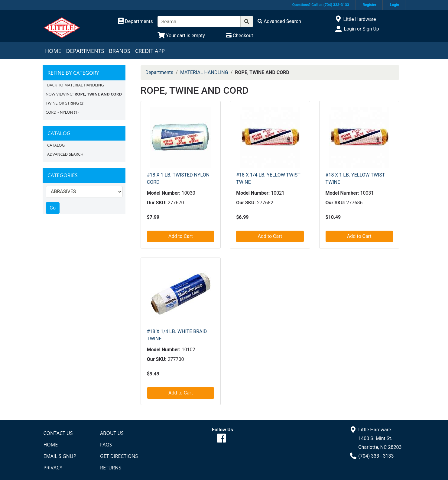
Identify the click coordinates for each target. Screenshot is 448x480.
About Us (112, 433)
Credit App (150, 51)
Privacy (53, 468)
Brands (120, 51)
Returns (111, 468)
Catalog (56, 145)
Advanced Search (65, 154)
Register (370, 5)
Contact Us (58, 433)
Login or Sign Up (361, 29)
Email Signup (60, 456)
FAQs (106, 445)
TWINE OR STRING (62, 103)
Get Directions (119, 456)
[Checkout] (240, 36)
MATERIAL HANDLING (204, 72)
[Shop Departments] (135, 21)
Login (394, 5)
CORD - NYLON (59, 112)
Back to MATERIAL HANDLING (76, 85)
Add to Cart (181, 236)
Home (53, 51)
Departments (85, 51)
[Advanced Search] (279, 21)
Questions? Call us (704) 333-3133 (321, 5)
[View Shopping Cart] (181, 36)
